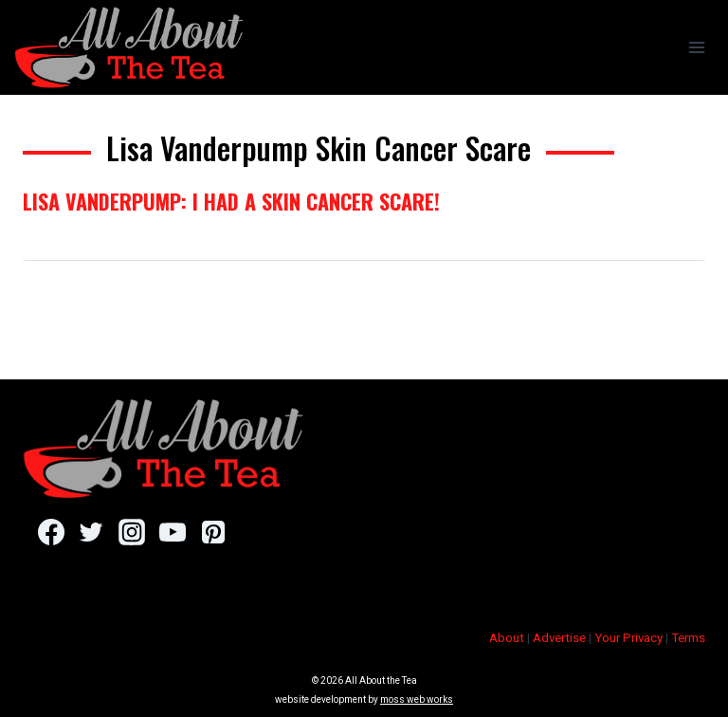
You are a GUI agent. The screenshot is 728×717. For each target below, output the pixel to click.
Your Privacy (628, 638)
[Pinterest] (213, 532)
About (507, 638)
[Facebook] (51, 532)
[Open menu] (696, 47)
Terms (688, 638)
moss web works (417, 699)
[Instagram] (131, 532)
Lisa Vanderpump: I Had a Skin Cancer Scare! (231, 201)
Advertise (559, 638)
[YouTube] (172, 532)
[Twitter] (91, 532)
